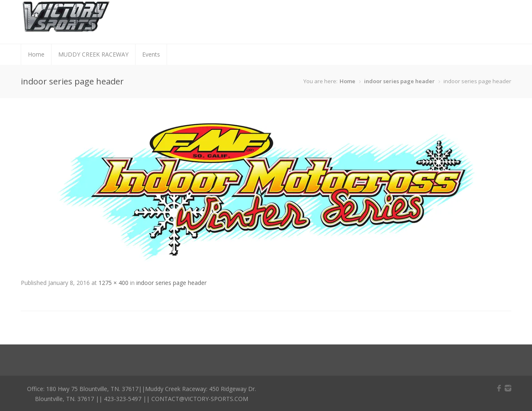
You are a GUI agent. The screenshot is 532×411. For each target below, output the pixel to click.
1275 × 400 (113, 283)
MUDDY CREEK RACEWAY (93, 54)
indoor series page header (399, 81)
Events (151, 54)
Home (36, 54)
